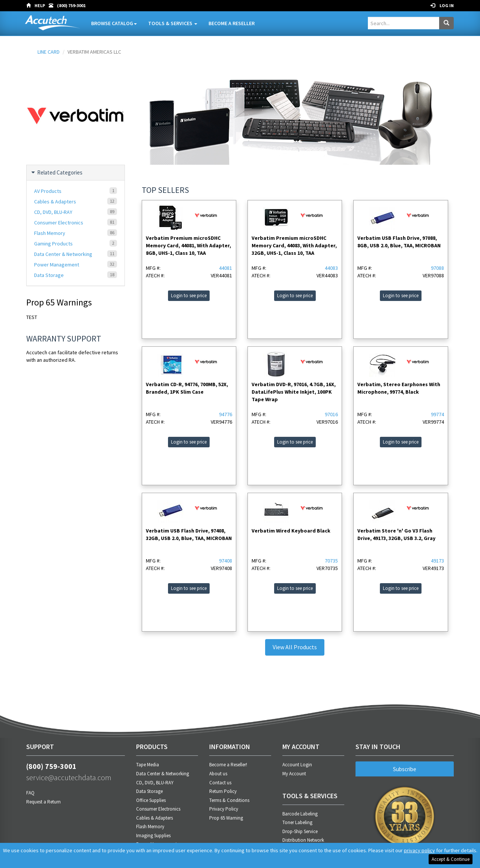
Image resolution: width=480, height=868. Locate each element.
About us (218, 774)
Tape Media (148, 765)
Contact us (220, 783)
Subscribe (405, 769)
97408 (226, 561)
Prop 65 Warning (226, 818)
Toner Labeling (297, 822)
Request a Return (43, 802)
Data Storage (76, 275)
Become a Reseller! (228, 765)
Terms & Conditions (229, 800)
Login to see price (189, 296)
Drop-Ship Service (300, 831)
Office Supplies (151, 800)
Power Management (76, 264)
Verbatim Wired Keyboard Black (291, 531)
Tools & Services (173, 23)
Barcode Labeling (300, 814)
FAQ (30, 793)
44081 (226, 268)
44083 (331, 268)
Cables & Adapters (76, 201)
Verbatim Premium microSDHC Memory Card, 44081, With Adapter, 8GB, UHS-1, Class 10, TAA (188, 245)
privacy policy (419, 850)
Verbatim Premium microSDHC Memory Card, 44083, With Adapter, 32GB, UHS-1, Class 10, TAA (294, 245)
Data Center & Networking (76, 254)
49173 (437, 561)
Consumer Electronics (76, 222)
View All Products (295, 647)
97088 (437, 268)
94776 (226, 414)
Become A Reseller (232, 23)
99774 (437, 414)
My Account (294, 774)
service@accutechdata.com (69, 777)
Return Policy (223, 791)
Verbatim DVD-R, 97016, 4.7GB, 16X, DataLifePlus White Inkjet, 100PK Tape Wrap (294, 392)
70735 (331, 561)
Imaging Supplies (153, 836)
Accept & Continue (451, 859)
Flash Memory (76, 233)
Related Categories (57, 173)
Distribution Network (303, 840)
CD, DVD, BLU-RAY (76, 212)
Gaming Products (76, 243)
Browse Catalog (114, 23)
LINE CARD (49, 52)
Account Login (297, 765)
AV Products (76, 191)
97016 (331, 414)
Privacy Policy (224, 809)
